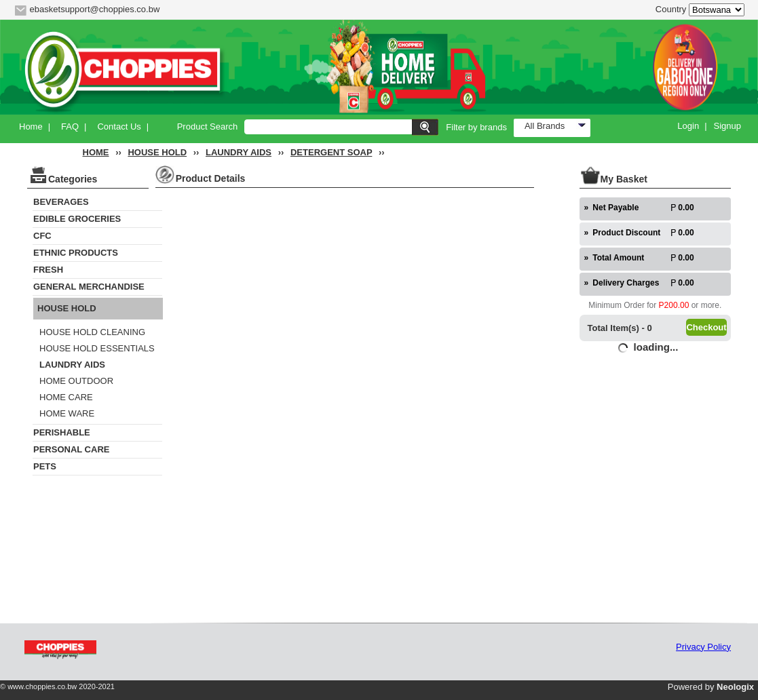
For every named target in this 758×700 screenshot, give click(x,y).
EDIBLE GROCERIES (77, 219)
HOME (96, 152)
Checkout (706, 327)
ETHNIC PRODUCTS (76, 253)
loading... (656, 347)
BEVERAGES (61, 202)
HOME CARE (66, 397)
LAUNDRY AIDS (239, 152)
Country (671, 9)
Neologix (735, 687)
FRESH (48, 270)
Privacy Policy (703, 647)
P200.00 (674, 305)
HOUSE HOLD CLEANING (92, 332)
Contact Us (119, 127)
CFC (42, 236)
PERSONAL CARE (71, 449)
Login (688, 126)
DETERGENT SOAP (331, 152)
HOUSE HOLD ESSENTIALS (97, 348)
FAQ (70, 127)
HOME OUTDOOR (76, 381)
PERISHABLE (62, 432)
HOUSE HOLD (157, 152)
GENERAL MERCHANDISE (89, 287)
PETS (45, 466)
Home (31, 127)
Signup (727, 126)
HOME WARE (67, 413)
